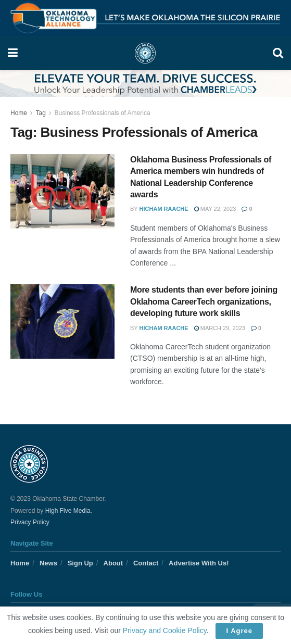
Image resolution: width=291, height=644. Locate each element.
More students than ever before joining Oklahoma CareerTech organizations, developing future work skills (204, 301)
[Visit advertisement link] (145, 18)
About (113, 563)
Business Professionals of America (103, 113)
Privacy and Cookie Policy (165, 630)
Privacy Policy (30, 522)
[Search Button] (278, 53)
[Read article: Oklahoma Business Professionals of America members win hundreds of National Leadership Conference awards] (62, 191)
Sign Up (80, 563)
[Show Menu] (13, 53)
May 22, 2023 (215, 209)
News (48, 563)
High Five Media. (69, 511)
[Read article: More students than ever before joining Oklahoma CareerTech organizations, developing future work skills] (62, 321)
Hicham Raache (164, 209)
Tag (40, 113)
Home (19, 113)
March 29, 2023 (220, 328)
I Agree (239, 631)
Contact (146, 563)
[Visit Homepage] (145, 53)
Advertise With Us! (199, 563)
